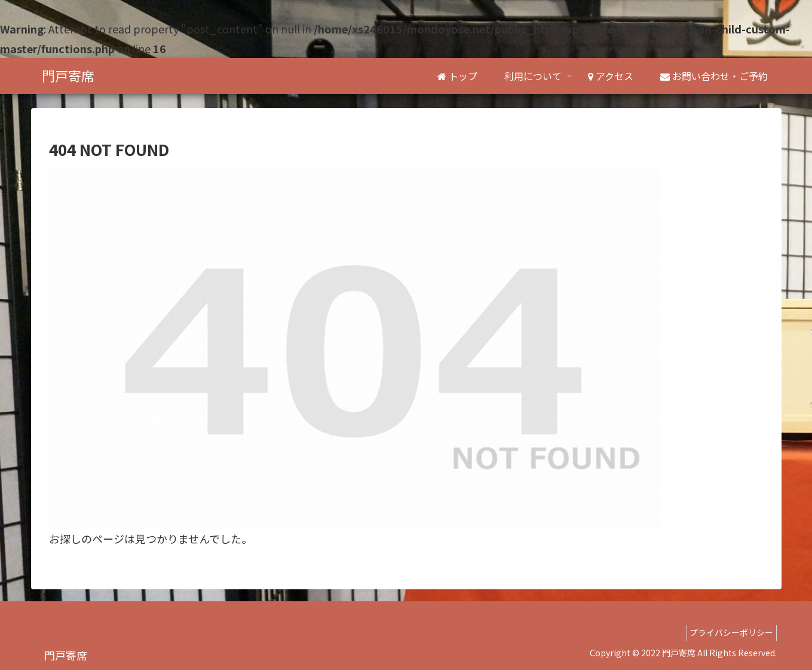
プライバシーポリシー (728, 632)
